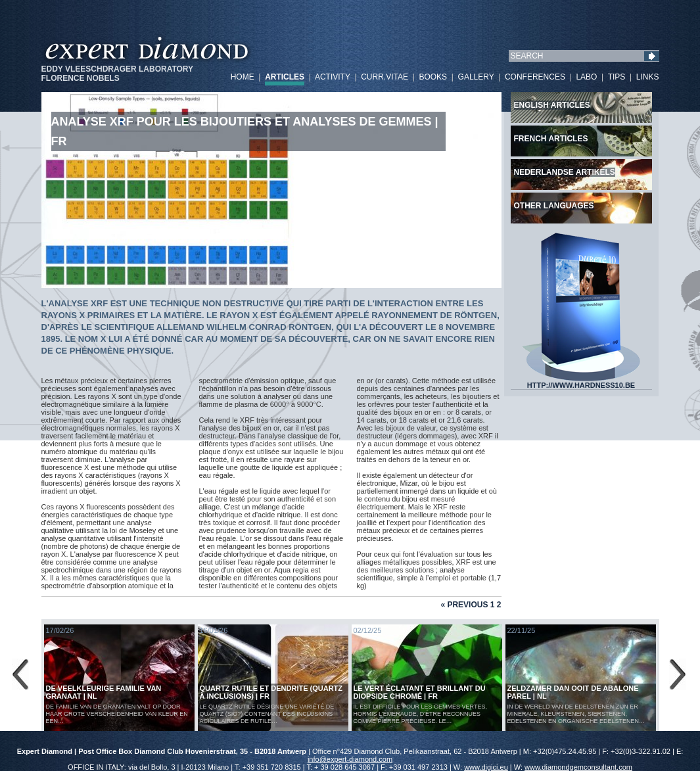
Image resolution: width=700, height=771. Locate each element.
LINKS (648, 77)
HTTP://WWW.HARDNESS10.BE (581, 382)
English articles (552, 105)
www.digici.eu (486, 767)
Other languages (554, 206)
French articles (551, 139)
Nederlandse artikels (565, 172)
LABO (586, 77)
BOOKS (433, 77)
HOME (243, 77)
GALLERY (476, 77)
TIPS (617, 77)
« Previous (464, 605)
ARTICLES (285, 77)
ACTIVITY (333, 77)
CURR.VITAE (385, 77)
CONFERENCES (535, 77)
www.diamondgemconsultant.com (578, 767)
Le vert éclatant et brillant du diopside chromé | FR (420, 692)
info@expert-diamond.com (350, 759)
